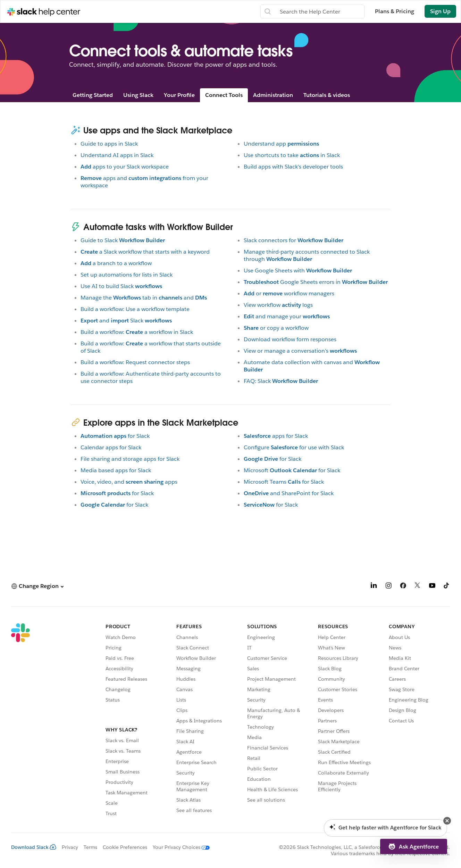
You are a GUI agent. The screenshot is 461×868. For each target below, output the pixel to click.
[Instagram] (388, 587)
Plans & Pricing (395, 11)
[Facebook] (403, 587)
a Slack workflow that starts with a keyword (145, 252)
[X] (418, 587)
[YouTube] (432, 587)
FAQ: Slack (281, 381)
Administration (273, 95)
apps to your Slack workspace (125, 167)
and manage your (287, 316)
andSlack (126, 321)
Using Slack (138, 95)
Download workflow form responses (290, 339)
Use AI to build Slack (121, 286)
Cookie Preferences (125, 847)
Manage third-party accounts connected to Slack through (307, 255)
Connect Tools (224, 95)
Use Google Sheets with (298, 271)
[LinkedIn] (374, 587)
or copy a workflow (276, 328)
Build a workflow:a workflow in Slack (137, 332)
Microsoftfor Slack (292, 470)
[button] (37, 586)
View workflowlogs (278, 305)
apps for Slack (276, 436)
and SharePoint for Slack (289, 493)
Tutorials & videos (327, 95)
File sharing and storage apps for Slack (130, 459)
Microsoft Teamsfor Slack (284, 482)
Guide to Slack (123, 240)
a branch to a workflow (116, 263)
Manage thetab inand (144, 298)
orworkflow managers (289, 293)
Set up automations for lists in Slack (127, 275)
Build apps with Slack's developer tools (293, 167)
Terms (90, 847)
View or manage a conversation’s (300, 351)
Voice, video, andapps (129, 482)
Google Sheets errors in (316, 282)
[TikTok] (447, 587)
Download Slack (34, 847)
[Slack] (20, 721)
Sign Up (440, 11)
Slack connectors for (294, 240)
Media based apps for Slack (116, 470)
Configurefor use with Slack (294, 447)
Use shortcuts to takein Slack (292, 155)
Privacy (70, 847)
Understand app (281, 144)
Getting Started (93, 95)
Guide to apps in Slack (109, 144)
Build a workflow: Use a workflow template (135, 309)
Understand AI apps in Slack (117, 155)
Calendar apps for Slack (111, 447)
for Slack (115, 436)
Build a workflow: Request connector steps (135, 362)
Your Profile (179, 95)
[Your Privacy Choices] (178, 847)
